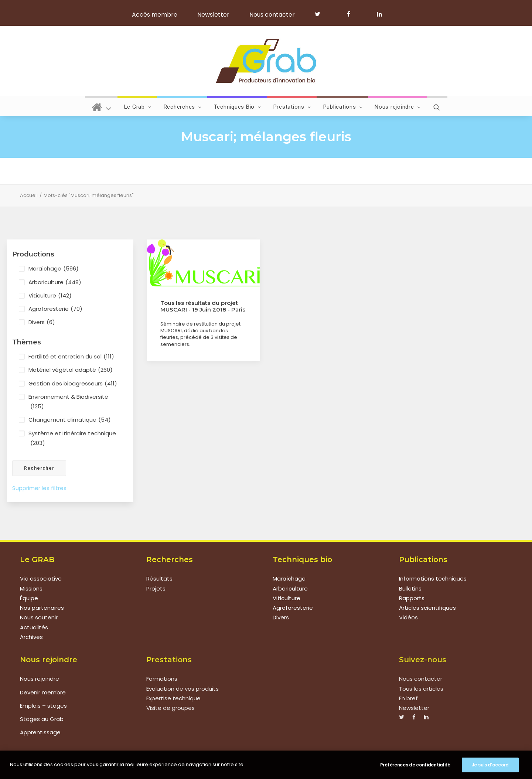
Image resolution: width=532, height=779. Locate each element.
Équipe (29, 598)
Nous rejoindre (398, 107)
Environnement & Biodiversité (68, 402)
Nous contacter (272, 15)
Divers (42, 322)
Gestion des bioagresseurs (73, 384)
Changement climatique (70, 420)
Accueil (29, 195)
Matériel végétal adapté (71, 370)
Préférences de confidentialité (415, 765)
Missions (31, 588)
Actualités (34, 627)
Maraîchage (54, 269)
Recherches (183, 107)
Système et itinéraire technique (72, 439)
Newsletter (213, 15)
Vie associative (41, 579)
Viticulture (50, 296)
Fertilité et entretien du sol (71, 357)
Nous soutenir (39, 617)
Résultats (159, 579)
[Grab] (266, 61)
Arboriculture (55, 282)
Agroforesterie (55, 309)
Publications (343, 107)
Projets (156, 588)
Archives (31, 637)
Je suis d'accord (490, 765)
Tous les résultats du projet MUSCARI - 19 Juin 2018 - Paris (203, 306)
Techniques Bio (238, 107)
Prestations (292, 107)
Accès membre (155, 15)
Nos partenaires (42, 608)
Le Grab (138, 107)
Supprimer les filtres (39, 488)
